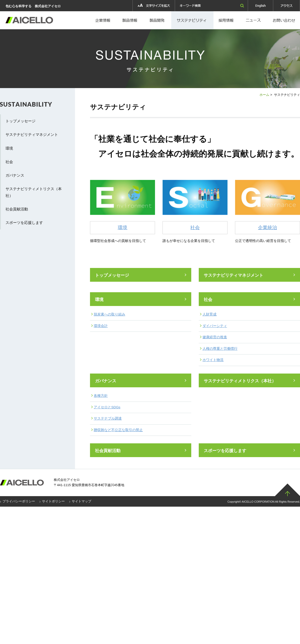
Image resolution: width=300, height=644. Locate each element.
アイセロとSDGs (107, 407)
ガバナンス (106, 381)
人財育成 (209, 314)
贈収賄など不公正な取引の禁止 (118, 430)
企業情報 (103, 20)
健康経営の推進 (215, 337)
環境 (122, 228)
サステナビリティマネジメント (233, 275)
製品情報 (130, 20)
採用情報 (192, 20)
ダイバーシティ (215, 326)
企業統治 (267, 228)
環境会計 (101, 326)
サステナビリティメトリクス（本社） (240, 381)
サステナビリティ (30, 107)
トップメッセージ (112, 275)
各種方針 (101, 396)
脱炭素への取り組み (109, 314)
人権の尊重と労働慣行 (220, 349)
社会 (195, 228)
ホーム (264, 95)
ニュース (254, 20)
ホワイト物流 (213, 360)
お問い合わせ (284, 20)
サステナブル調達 (108, 418)
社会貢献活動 (108, 451)
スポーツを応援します (225, 451)
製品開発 (157, 20)
